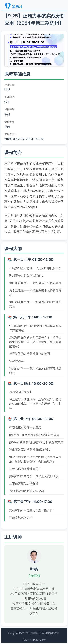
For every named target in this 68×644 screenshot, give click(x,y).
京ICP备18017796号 (34, 640)
